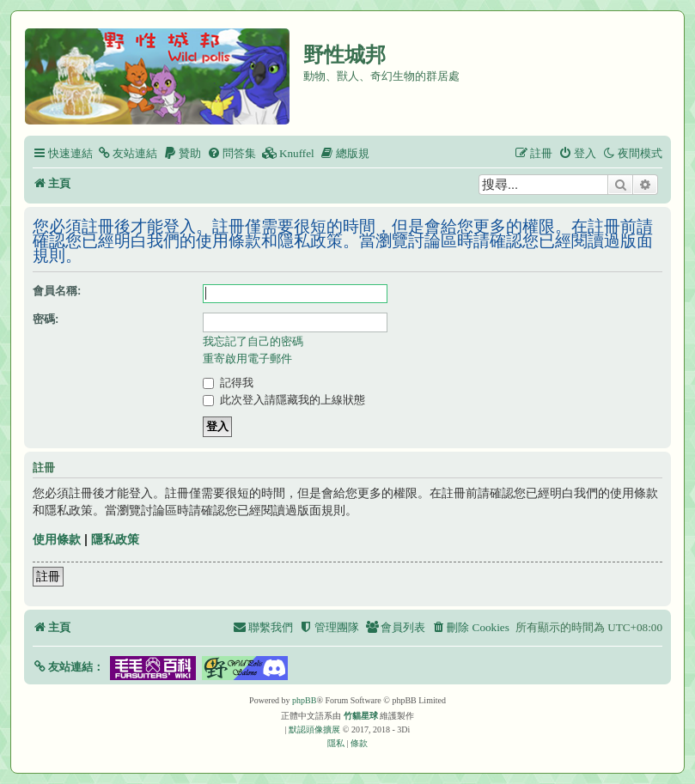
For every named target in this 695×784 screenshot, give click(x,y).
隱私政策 (115, 539)
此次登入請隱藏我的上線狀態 (284, 400)
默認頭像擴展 (314, 729)
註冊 (48, 576)
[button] (68, 667)
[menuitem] (127, 153)
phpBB (304, 700)
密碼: (46, 319)
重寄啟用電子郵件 (247, 359)
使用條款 (57, 539)
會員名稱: (57, 291)
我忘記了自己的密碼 (253, 341)
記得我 (228, 383)
